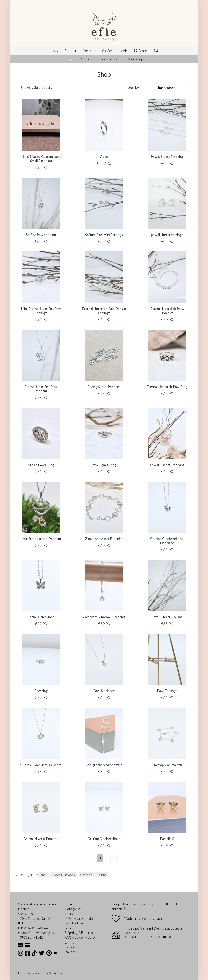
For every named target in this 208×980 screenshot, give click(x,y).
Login (124, 51)
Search (141, 51)
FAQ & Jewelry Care (80, 937)
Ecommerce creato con (43, 973)
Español (71, 947)
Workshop (135, 59)
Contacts (89, 51)
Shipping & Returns (79, 933)
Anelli (44, 875)
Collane (102, 875)
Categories (73, 909)
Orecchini (86, 875)
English (70, 942)
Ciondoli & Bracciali (64, 875)
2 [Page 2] (108, 858)
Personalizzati (112, 59)
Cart (108, 51)
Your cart (71, 914)
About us (71, 51)
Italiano (70, 952)
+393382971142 (30, 937)
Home (55, 51)
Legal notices (75, 923)
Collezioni (89, 59)
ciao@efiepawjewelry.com (37, 933)
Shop (70, 59)
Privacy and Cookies (80, 918)
